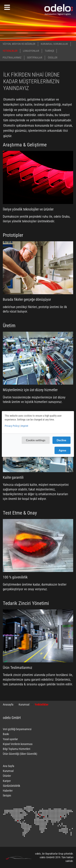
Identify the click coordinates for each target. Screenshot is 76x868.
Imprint (25, 426)
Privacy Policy (12, 426)
